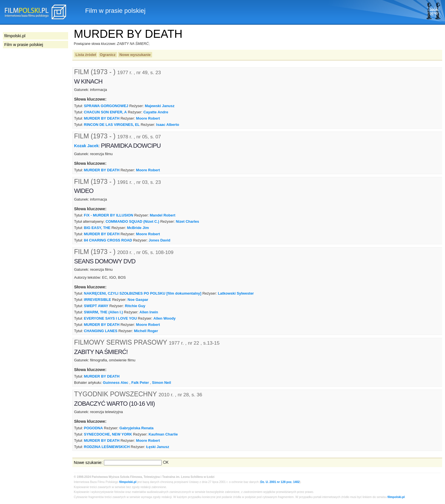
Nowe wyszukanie (135, 55)
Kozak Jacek (86, 146)
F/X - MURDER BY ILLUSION (109, 215)
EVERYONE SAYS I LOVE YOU (111, 318)
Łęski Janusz (158, 447)
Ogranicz (108, 55)
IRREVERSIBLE (98, 300)
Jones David (159, 240)
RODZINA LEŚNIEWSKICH (107, 447)
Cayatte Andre (156, 112)
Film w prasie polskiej (24, 45)
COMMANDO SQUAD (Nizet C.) (132, 221)
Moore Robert (148, 118)
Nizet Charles (187, 221)
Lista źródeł (86, 55)
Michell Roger (146, 331)
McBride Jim (138, 228)
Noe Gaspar (138, 300)
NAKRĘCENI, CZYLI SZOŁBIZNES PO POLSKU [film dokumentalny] (143, 293)
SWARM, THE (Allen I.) (103, 312)
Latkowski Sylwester (236, 293)
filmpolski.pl (128, 482)
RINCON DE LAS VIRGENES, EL (112, 125)
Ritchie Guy (135, 306)
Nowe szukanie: (88, 463)
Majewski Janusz (159, 106)
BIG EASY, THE (97, 228)
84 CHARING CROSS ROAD (108, 240)
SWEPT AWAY (96, 306)
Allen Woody (165, 318)
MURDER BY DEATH (102, 118)
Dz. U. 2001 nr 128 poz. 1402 (280, 482)
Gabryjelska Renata (137, 428)
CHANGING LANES (101, 331)
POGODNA (94, 428)
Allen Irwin (149, 312)
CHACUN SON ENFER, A (105, 112)
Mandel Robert (163, 215)
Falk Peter (140, 383)
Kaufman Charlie (163, 434)
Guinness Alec (116, 383)
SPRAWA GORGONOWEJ (106, 106)
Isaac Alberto (168, 125)
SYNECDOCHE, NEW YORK (108, 434)
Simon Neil (162, 383)
